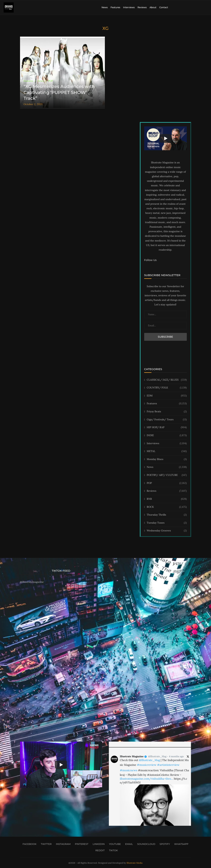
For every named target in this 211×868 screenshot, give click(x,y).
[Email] (128, 844)
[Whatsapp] (180, 844)
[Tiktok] (112, 850)
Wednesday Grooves (167, 531)
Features (115, 7)
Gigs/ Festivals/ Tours (167, 420)
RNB (167, 499)
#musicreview (147, 765)
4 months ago (176, 756)
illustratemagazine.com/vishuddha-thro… (146, 779)
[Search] (206, 7)
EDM (167, 396)
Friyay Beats (167, 412)
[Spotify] (164, 844)
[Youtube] (114, 844)
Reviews (142, 7)
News (105, 7)
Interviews (129, 7)
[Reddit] (99, 850)
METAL (167, 451)
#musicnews (129, 770)
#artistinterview (168, 765)
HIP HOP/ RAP (167, 427)
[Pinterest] (81, 844)
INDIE (167, 435)
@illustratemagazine (32, 582)
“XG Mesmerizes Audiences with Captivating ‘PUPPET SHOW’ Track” (59, 92)
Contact (164, 7)
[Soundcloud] (145, 844)
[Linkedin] (97, 844)
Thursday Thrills (167, 515)
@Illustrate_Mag (157, 756)
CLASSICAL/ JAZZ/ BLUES (167, 380)
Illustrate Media (135, 863)
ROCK (167, 507)
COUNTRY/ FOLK (167, 388)
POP (167, 483)
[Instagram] (62, 844)
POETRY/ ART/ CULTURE (167, 475)
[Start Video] (165, 138)
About (153, 7)
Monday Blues (167, 459)
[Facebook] (28, 844)
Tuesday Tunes (167, 523)
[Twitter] (45, 844)
